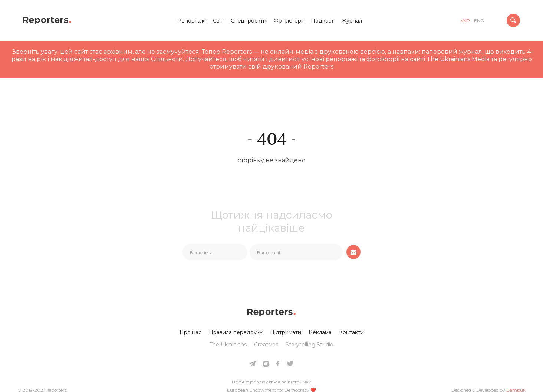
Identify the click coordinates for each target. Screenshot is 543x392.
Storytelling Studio (310, 345)
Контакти (351, 332)
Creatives (266, 345)
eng (479, 21)
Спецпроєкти (249, 21)
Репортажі (191, 21)
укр (465, 21)
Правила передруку (236, 332)
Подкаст (322, 21)
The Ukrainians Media (458, 59)
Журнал (352, 21)
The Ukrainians (228, 345)
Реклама (320, 332)
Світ (218, 21)
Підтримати (286, 332)
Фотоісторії (289, 21)
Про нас (190, 332)
